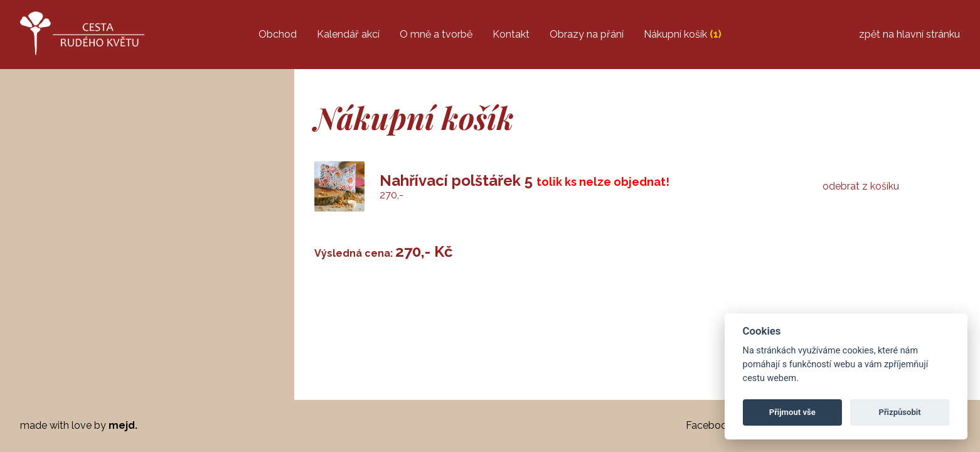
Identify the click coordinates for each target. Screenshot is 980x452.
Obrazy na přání (587, 34)
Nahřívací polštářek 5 (456, 180)
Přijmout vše (792, 412)
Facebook (709, 425)
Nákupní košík (683, 34)
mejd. (123, 425)
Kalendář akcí (348, 34)
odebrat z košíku (861, 186)
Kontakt (511, 34)
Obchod (278, 34)
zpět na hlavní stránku (909, 34)
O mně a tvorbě (436, 34)
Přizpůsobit (899, 412)
